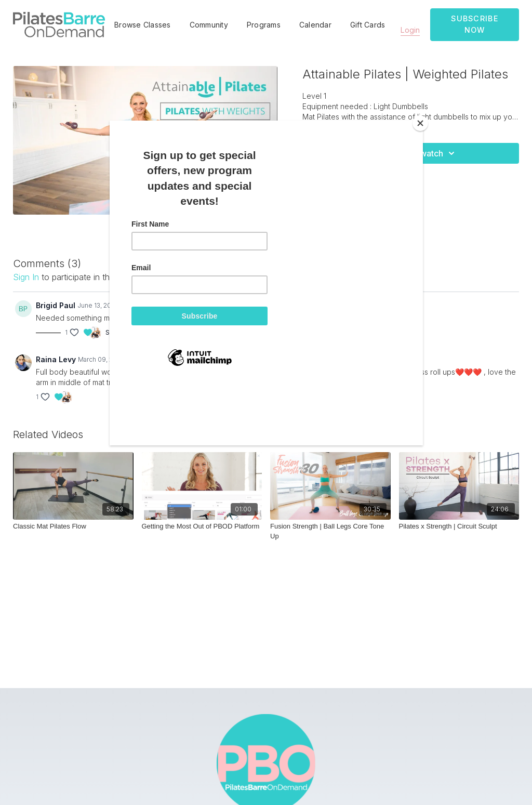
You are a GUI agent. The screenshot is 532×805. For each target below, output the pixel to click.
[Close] (420, 123)
